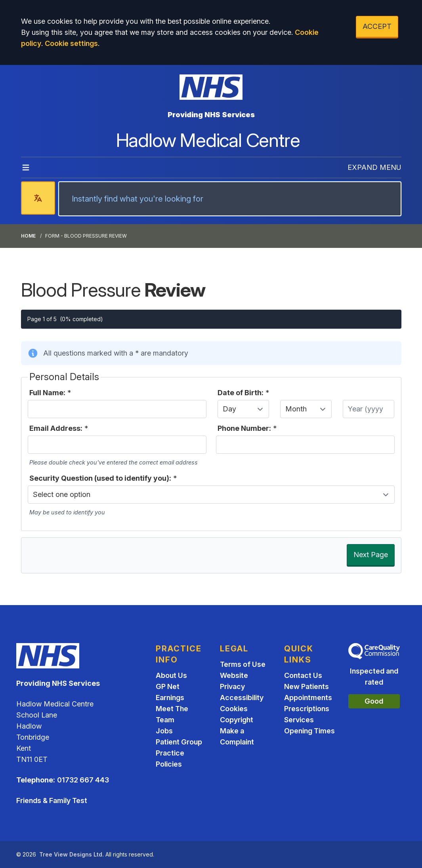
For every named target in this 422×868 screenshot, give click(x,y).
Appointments (308, 698)
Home (28, 236)
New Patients (306, 686)
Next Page (371, 555)
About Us (171, 675)
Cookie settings (71, 43)
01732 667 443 (83, 780)
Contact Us (303, 675)
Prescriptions (307, 709)
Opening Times (309, 731)
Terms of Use (243, 664)
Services (299, 720)
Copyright (237, 720)
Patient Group (179, 742)
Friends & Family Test (52, 800)
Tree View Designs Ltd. (72, 854)
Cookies (234, 709)
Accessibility (242, 698)
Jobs (164, 731)
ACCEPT (377, 26)
